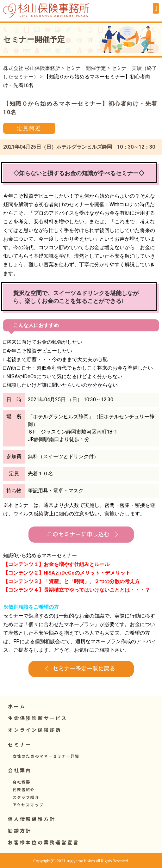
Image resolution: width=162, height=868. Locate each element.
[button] (156, 8)
